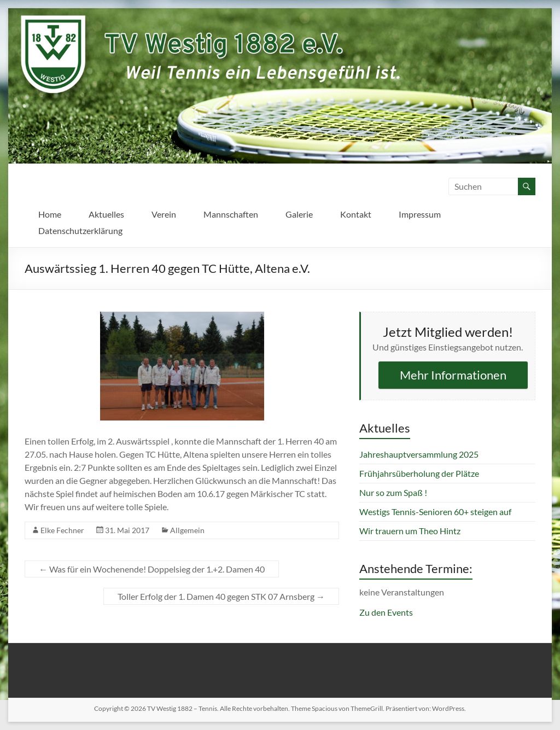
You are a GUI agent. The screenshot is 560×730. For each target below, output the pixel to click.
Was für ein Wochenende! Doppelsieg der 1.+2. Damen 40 (152, 569)
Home (50, 214)
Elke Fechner (62, 530)
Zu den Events (386, 612)
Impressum (420, 214)
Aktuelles (106, 214)
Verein (164, 214)
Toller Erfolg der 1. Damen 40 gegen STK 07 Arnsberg (221, 596)
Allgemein (187, 530)
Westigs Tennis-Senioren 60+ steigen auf (435, 512)
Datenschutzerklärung (80, 230)
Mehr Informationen (453, 375)
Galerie (299, 214)
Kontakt (356, 214)
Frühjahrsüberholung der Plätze (419, 473)
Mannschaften (231, 214)
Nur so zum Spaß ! (393, 492)
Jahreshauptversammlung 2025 (419, 454)
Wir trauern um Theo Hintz (410, 531)
